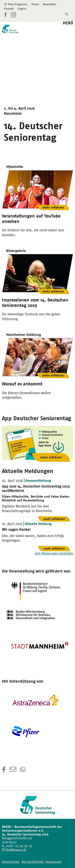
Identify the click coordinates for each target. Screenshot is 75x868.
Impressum (53, 862)
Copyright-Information (6, 205)
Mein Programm (18, 4)
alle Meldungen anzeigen (54, 553)
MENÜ (68, 23)
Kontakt (9, 9)
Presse (35, 4)
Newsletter (50, 4)
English (22, 9)
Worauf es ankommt (22, 384)
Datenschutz (11, 862)
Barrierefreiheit (33, 862)
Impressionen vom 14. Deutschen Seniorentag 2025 (35, 302)
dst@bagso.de (16, 850)
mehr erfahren (53, 207)
